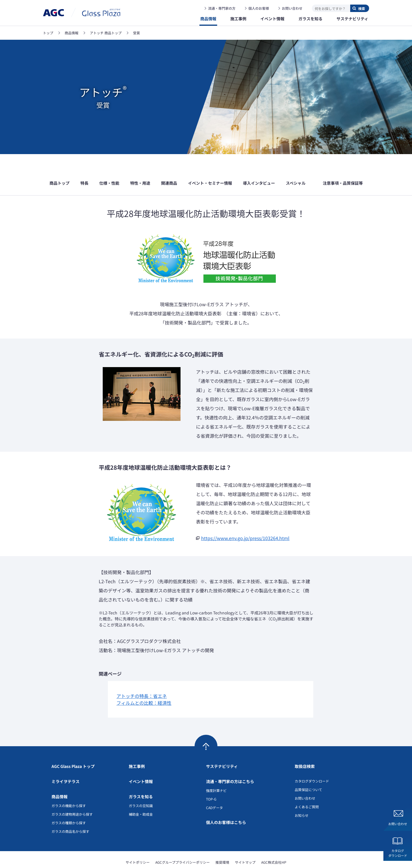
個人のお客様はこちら (226, 805)
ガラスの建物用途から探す (72, 797)
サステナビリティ (222, 749)
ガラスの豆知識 (141, 788)
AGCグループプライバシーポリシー (183, 845)
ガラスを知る (141, 779)
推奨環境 (222, 845)
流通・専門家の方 (222, 8)
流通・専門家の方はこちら (230, 764)
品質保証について (308, 772)
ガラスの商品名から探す (70, 814)
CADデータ (214, 790)
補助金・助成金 (141, 797)
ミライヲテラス (66, 764)
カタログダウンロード (398, 853)
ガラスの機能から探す (69, 788)
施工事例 (137, 749)
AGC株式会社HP (274, 845)
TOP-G (211, 782)
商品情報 (60, 779)
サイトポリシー (138, 845)
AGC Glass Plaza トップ (73, 749)
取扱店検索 (305, 749)
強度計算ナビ (216, 773)
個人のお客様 (259, 8)
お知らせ (302, 798)
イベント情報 (141, 764)
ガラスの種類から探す (69, 805)
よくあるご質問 (307, 789)
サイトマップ (245, 845)
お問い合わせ (292, 8)
